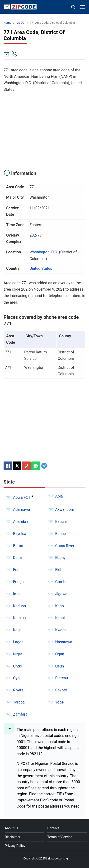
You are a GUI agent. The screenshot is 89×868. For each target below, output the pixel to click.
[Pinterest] (26, 466)
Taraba (19, 702)
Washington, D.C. (44, 252)
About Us (12, 828)
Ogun (60, 654)
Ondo (18, 666)
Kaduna (19, 606)
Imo (16, 594)
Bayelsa (20, 534)
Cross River (65, 546)
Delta (17, 558)
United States (41, 268)
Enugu (18, 582)
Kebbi (60, 618)
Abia (59, 496)
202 (33, 235)
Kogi (17, 630)
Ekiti (59, 570)
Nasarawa (64, 642)
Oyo (16, 678)
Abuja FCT (22, 497)
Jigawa (61, 594)
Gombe (61, 582)
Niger (18, 654)
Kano (60, 606)
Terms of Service (60, 837)
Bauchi (61, 522)
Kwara (61, 630)
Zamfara (20, 714)
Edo (16, 570)
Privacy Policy (15, 846)
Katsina (19, 618)
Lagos (18, 642)
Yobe (60, 702)
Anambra (21, 522)
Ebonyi (61, 558)
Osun (60, 666)
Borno (18, 546)
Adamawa (22, 509)
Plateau (62, 678)
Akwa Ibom (65, 509)
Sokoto (61, 690)
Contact (53, 828)
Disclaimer (13, 837)
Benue (61, 534)
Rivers (18, 690)
